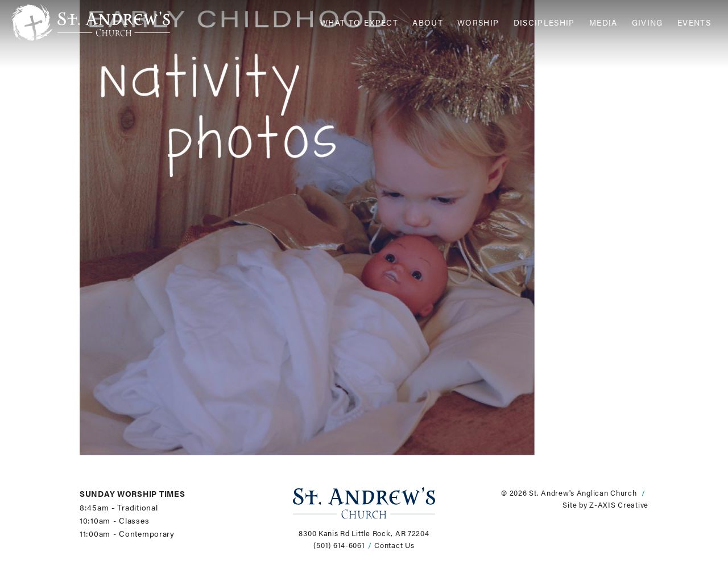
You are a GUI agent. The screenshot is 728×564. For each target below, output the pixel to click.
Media (603, 22)
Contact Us (394, 545)
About (428, 22)
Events (694, 22)
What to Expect (359, 22)
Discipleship (544, 22)
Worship (478, 22)
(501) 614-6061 (339, 545)
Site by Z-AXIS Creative (605, 505)
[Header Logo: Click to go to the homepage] (102, 23)
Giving (648, 22)
